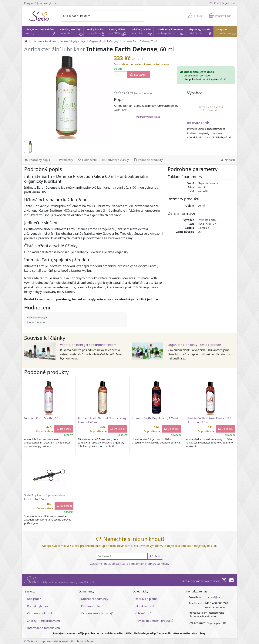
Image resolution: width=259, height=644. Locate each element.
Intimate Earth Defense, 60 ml (140, 41)
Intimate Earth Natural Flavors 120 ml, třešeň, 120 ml (208, 420)
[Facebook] (231, 581)
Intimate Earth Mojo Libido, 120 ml (155, 418)
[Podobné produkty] (148, 160)
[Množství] (121, 75)
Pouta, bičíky (118, 33)
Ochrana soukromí (40, 613)
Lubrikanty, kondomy (171, 32)
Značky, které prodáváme (44, 621)
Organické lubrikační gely (104, 41)
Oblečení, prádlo (142, 33)
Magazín (227, 32)
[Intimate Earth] (211, 109)
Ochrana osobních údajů (97, 613)
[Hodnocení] (87, 160)
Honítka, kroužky (71, 32)
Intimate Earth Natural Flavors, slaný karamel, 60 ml (102, 420)
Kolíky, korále (96, 32)
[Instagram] (224, 581)
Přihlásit (214, 3)
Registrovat (228, 3)
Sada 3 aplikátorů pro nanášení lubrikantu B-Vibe (45, 497)
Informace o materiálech (44, 628)
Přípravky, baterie (201, 32)
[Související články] (115, 160)
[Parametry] (64, 160)
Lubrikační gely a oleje (73, 41)
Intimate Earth (198, 123)
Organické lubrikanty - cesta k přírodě (194, 345)
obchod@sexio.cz (216, 597)
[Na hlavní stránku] (26, 41)
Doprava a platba (146, 599)
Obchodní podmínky (94, 599)
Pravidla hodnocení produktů (154, 621)
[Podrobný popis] (37, 160)
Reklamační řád (91, 606)
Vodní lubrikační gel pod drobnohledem (88, 345)
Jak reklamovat (145, 606)
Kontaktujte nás (48, 3)
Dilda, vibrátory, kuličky (40, 32)
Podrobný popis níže (148, 117)
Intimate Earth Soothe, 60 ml (43, 418)
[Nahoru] (227, 160)
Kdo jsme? (30, 3)
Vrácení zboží (143, 613)
